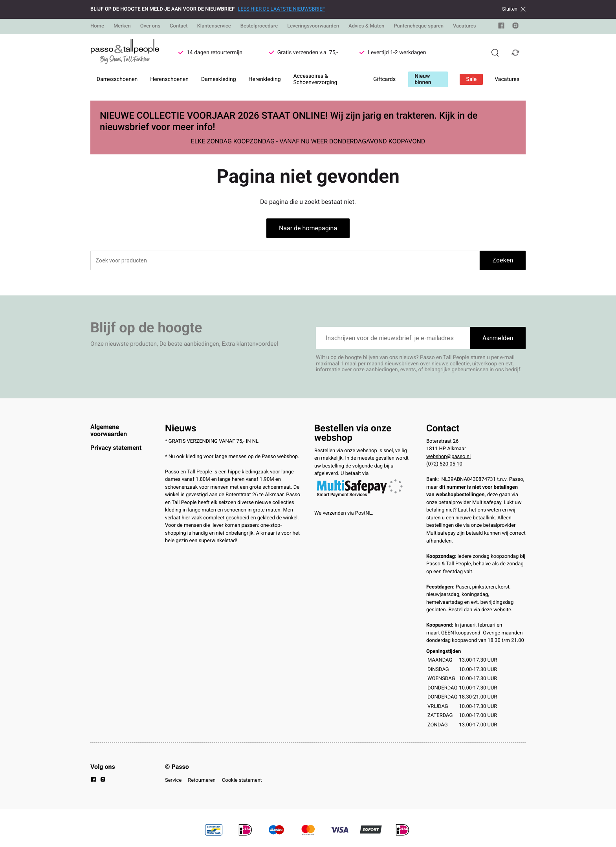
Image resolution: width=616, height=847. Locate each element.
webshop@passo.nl (448, 457)
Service (173, 780)
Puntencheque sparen (419, 26)
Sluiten (514, 9)
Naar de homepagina (308, 228)
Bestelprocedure (259, 26)
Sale (471, 79)
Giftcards (384, 79)
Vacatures (465, 26)
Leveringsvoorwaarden (313, 26)
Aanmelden (498, 338)
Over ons (150, 26)
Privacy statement (116, 448)
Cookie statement (242, 780)
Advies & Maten (366, 26)
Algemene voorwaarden (109, 430)
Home (97, 26)
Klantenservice (214, 26)
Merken (122, 26)
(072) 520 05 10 (444, 464)
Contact (179, 26)
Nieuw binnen (423, 79)
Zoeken (503, 260)
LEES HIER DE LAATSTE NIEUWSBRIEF (281, 9)
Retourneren (202, 780)
